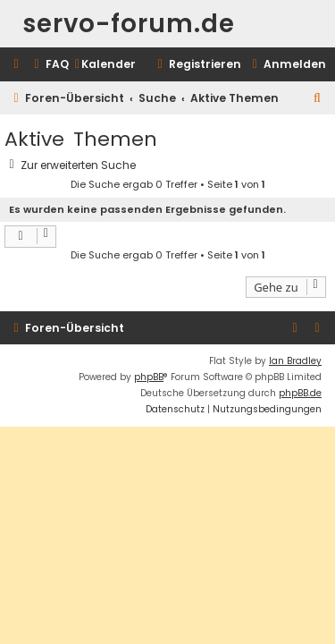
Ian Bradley (295, 361)
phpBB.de (300, 393)
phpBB (149, 377)
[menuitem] (49, 65)
